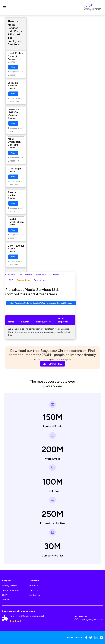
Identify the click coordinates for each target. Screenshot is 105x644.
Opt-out (6, 600)
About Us (33, 586)
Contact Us (35, 595)
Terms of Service (10, 590)
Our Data (33, 590)
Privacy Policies (10, 586)
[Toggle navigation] (5, 8)
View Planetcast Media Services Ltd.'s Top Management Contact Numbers (41, 303)
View (13, 67)
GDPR (5, 595)
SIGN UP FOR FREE (52, 364)
